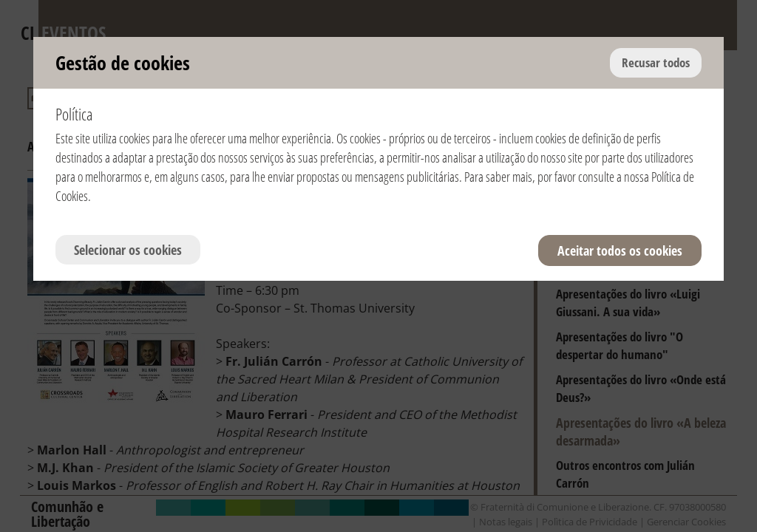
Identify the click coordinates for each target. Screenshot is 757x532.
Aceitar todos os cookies (620, 250)
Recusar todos (656, 62)
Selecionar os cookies (128, 250)
